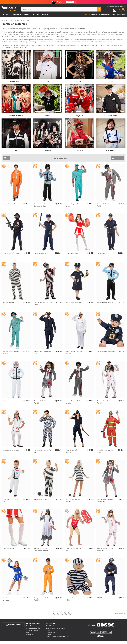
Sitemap (49, 626)
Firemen (79, 142)
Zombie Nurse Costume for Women (105, 541)
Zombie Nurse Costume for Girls (105, 394)
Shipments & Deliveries (33, 622)
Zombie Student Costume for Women (106, 492)
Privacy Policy (50, 622)
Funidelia (4, 20)
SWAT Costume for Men (105, 589)
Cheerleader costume (73, 245)
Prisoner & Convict (16, 73)
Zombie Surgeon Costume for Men (74, 196)
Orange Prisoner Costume (11, 195)
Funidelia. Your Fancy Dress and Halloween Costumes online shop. (9, 9)
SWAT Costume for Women (72, 443)
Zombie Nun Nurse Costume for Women (41, 541)
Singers (48, 142)
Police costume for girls (74, 294)
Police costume (102, 245)
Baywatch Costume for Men (73, 541)
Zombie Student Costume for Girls (43, 394)
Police (16, 142)
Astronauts (111, 142)
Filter (6, 149)
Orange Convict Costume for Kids (42, 590)
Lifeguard (79, 107)
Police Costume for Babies (106, 343)
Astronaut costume (9, 392)
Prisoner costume (9, 294)
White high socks (8, 540)
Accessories (29, 15)
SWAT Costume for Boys (11, 245)
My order (29, 617)
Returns (29, 624)
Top (86, 15)
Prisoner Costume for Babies (73, 590)
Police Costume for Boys (105, 294)
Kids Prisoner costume (42, 491)
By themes (17, 15)
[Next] (74, 605)
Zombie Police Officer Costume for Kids (41, 196)
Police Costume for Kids (42, 245)
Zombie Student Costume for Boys (74, 394)
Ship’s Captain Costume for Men (74, 344)
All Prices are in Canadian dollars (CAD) (58, 628)
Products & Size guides (33, 620)
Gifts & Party (43, 15)
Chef (48, 73)
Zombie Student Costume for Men (106, 196)
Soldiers (79, 73)
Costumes (6, 15)
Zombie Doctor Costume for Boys (11, 344)
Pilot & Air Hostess (111, 107)
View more (7, 39)
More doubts (30, 626)
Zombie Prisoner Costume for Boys (43, 295)
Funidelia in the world (53, 617)
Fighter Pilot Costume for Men (42, 443)
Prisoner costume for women (73, 492)
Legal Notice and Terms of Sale (55, 620)
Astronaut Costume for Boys (10, 492)
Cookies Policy (50, 624)
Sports (48, 107)
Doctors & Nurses (16, 107)
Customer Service (13, 616)
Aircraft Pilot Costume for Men (43, 344)
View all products (120, 605)
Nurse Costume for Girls (11, 442)
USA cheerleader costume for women (11, 590)
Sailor (111, 73)
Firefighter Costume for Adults (105, 443)
